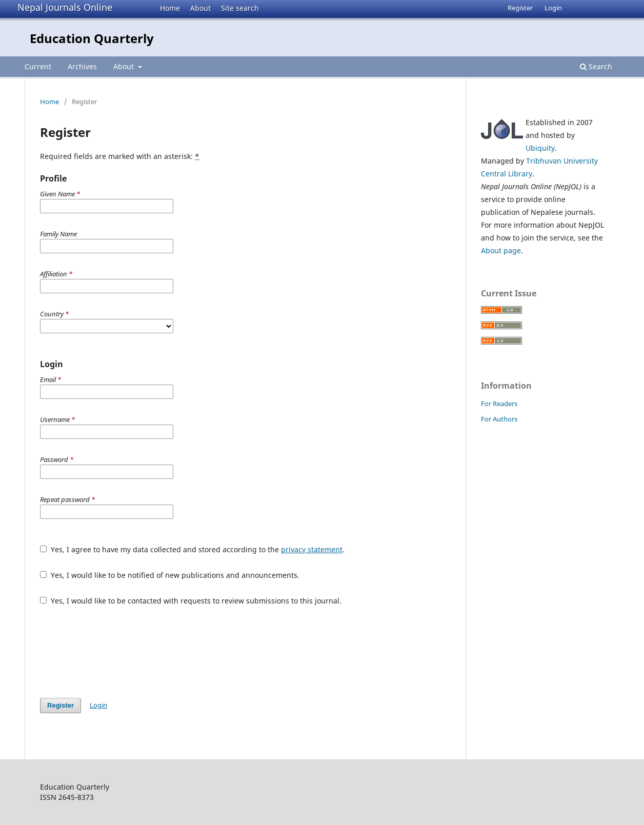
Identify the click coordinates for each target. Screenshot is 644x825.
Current (38, 66)
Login (553, 8)
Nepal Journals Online (65, 7)
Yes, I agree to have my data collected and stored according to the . (192, 549)
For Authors (499, 419)
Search (596, 66)
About (200, 8)
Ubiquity (540, 148)
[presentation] (118, 652)
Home (170, 8)
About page (501, 250)
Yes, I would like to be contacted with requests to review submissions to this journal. (191, 601)
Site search (240, 8)
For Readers (499, 404)
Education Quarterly (92, 38)
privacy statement (312, 549)
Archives (82, 66)
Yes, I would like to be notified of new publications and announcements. (170, 575)
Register (520, 8)
